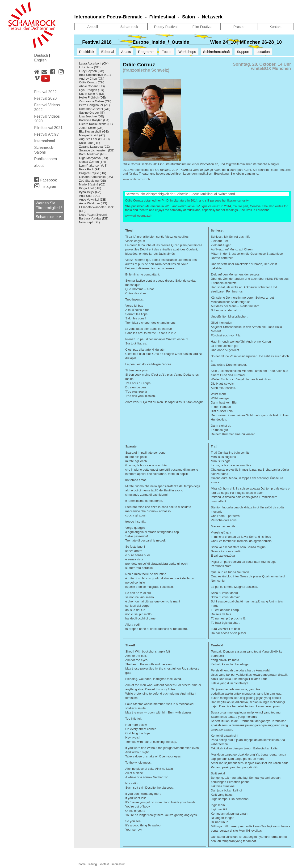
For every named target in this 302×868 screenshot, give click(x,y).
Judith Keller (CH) (91, 128)
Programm (146, 52)
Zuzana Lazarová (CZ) (94, 147)
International (45, 141)
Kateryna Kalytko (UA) (94, 120)
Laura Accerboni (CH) (94, 63)
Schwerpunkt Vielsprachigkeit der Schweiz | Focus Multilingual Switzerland (180, 194)
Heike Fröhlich (89, 97)
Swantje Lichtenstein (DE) (97, 150)
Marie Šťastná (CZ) (92, 184)
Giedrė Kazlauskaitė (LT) (96, 124)
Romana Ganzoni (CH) (95, 109)
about (39, 165)
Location (263, 52)
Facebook (46, 179)
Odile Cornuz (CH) (92, 82)
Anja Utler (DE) (89, 196)
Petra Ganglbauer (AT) (94, 105)
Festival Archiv (46, 134)
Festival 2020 (45, 98)
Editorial (108, 52)
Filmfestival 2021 (48, 128)
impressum (119, 864)
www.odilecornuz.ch (136, 179)
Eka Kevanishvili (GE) (94, 131)
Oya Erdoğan (88, 90)
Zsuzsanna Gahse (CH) (95, 101)
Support (243, 52)
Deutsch (42, 55)
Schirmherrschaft (216, 52)
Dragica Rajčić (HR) (93, 173)
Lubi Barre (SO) (90, 67)
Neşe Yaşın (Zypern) (93, 215)
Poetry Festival (166, 27)
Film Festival (202, 27)
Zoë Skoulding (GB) (92, 181)
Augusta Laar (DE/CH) (94, 139)
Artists (126, 52)
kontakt (104, 864)
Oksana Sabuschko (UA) (96, 177)
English (40, 60)
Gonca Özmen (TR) (92, 162)
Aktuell (93, 27)
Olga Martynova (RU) (94, 158)
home (82, 864)
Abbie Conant (88, 86)
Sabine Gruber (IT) (92, 113)
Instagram (46, 187)
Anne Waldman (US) (93, 203)
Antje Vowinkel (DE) (93, 200)
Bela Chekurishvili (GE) (95, 75)
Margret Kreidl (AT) (92, 135)
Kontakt (275, 27)
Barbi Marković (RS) (93, 154)
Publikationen (46, 159)
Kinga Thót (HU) (90, 188)
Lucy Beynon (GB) (92, 71)
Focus (166, 52)
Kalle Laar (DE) (90, 143)
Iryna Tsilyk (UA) (90, 192)
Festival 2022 (45, 92)
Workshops (187, 52)
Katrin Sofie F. (89, 94)
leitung (93, 864)
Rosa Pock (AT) (90, 169)
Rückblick (87, 52)
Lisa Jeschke (88, 116)
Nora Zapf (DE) (89, 222)
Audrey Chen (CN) (92, 79)
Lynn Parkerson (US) (93, 165)
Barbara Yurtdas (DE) (94, 218)
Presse (239, 27)
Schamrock (129, 27)
